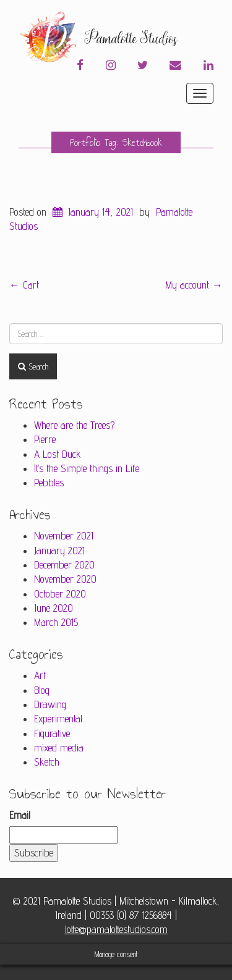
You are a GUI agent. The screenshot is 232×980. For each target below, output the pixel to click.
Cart (24, 285)
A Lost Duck (58, 454)
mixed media (59, 748)
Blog (42, 690)
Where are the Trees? (74, 425)
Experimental (58, 719)
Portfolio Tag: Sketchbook (116, 142)
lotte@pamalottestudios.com (116, 929)
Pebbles (49, 483)
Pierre (45, 439)
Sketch (47, 762)
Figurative (52, 733)
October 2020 (60, 594)
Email (20, 815)
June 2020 (54, 608)
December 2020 (64, 565)
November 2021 (64, 536)
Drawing (50, 704)
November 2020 (65, 579)
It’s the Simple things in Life (87, 468)
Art (40, 675)
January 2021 (59, 551)
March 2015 (56, 622)
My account (194, 285)
